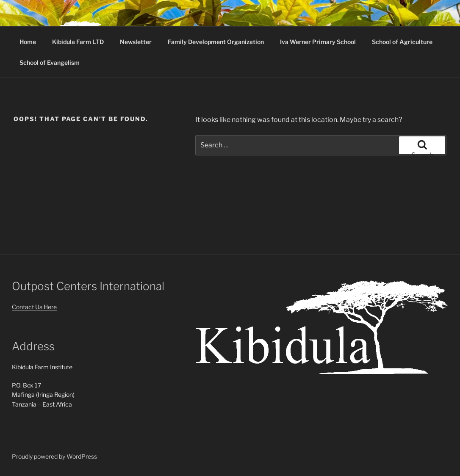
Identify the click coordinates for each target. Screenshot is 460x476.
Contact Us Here (34, 307)
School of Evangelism (50, 62)
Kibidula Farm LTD (78, 42)
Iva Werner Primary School (318, 42)
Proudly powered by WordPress (54, 456)
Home (28, 42)
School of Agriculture (402, 42)
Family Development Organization (216, 42)
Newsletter (136, 42)
